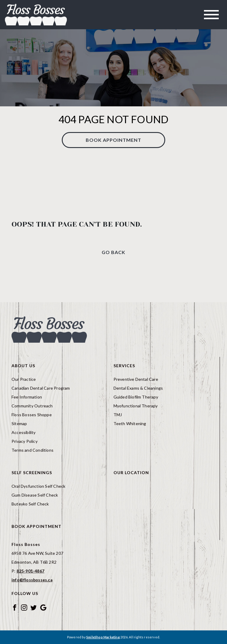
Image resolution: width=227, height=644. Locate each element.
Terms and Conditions (33, 450)
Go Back (113, 252)
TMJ (118, 415)
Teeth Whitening (130, 423)
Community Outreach (32, 406)
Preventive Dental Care (136, 379)
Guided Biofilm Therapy (136, 397)
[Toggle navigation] (211, 15)
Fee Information (27, 397)
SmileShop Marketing (103, 637)
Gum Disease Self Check (35, 495)
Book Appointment (113, 140)
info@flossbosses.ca (32, 580)
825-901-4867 (30, 571)
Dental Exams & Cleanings (138, 388)
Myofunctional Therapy (136, 406)
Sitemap (19, 423)
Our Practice (24, 379)
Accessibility (24, 432)
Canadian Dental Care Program (41, 388)
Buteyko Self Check (30, 504)
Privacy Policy (25, 441)
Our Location (131, 473)
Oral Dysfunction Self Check (38, 486)
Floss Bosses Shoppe (32, 415)
